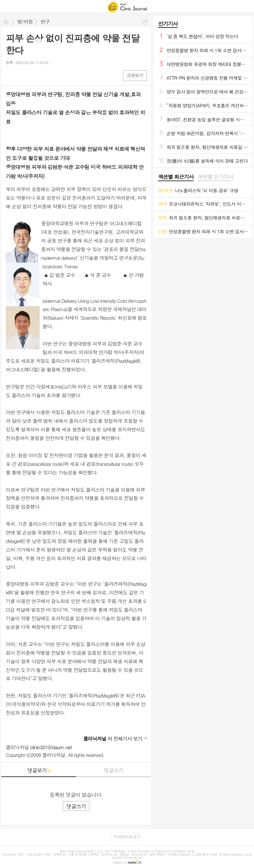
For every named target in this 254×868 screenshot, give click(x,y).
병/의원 (25, 22)
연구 (45, 22)
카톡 (34, 75)
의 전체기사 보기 (113, 739)
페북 (11, 75)
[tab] (176, 177)
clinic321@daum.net (51, 747)
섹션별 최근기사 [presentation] (176, 177)
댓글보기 (39, 770)
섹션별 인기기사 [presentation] (215, 177)
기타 (45, 75)
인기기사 (168, 24)
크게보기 (135, 75)
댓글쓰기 (113, 770)
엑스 (22, 75)
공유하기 (145, 22)
